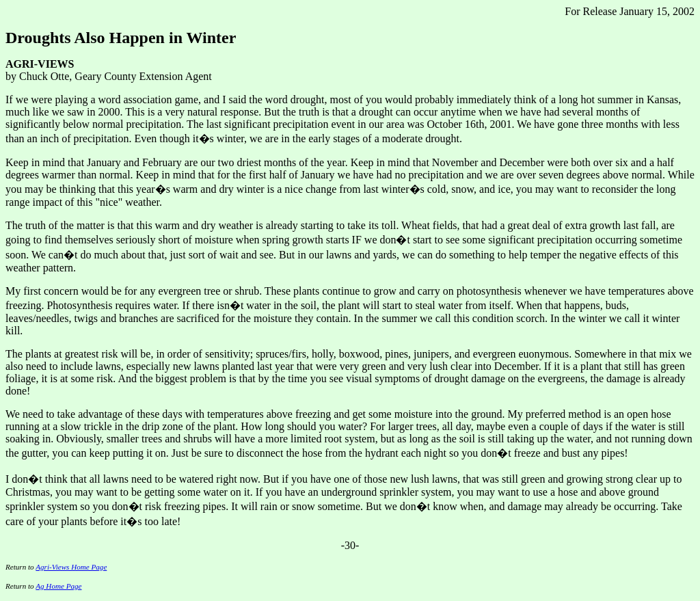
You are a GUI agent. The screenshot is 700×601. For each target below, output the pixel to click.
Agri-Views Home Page (71, 567)
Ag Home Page (58, 586)
